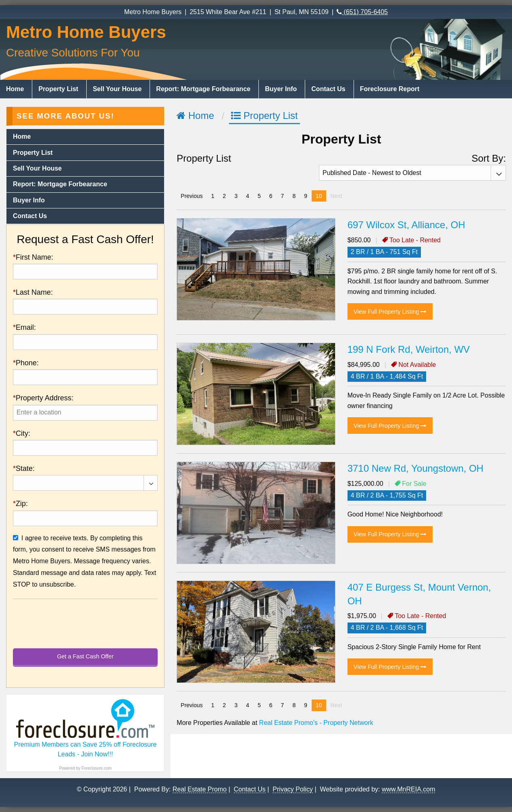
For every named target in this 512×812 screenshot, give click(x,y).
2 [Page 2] (225, 196)
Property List (58, 89)
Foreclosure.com (96, 768)
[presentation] (85, 413)
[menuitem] (16, 89)
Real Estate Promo (200, 789)
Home (15, 89)
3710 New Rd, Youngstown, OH (416, 468)
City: (22, 433)
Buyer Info (281, 89)
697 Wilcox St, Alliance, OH (406, 225)
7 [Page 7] (283, 196)
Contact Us (328, 89)
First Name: (33, 257)
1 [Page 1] (213, 196)
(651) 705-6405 (362, 12)
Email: (24, 327)
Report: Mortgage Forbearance (203, 89)
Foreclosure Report (390, 89)
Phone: (26, 363)
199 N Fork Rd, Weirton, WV (409, 349)
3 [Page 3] (236, 196)
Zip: (20, 504)
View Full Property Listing (390, 312)
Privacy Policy (293, 789)
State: (24, 468)
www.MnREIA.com (408, 789)
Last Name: (33, 292)
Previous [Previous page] (194, 195)
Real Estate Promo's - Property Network (316, 723)
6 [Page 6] (271, 196)
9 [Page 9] (306, 196)
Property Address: (43, 398)
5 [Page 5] (259, 196)
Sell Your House (117, 89)
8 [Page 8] (294, 196)
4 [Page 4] (248, 196)
